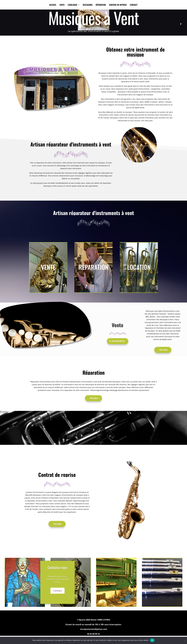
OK (152, 640)
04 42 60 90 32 (118, 341)
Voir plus (163, 350)
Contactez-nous (57, 567)
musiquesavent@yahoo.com (94, 629)
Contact (57, 591)
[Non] (184, 640)
